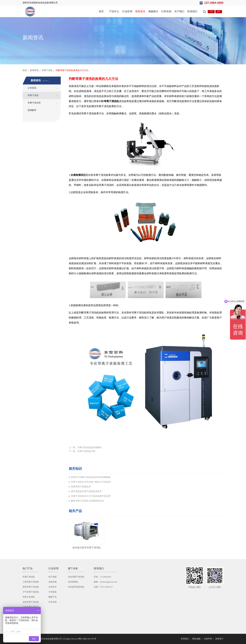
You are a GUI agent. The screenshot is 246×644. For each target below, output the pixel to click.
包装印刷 (53, 582)
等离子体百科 (34, 103)
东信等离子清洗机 (76, 577)
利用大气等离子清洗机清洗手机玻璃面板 (91, 477)
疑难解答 (32, 110)
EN (219, 12)
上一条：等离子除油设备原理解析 (85, 447)
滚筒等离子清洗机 (31, 587)
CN (211, 12)
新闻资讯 (140, 11)
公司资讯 (32, 88)
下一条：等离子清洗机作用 (82, 451)
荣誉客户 (219, 639)
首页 (101, 11)
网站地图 (196, 639)
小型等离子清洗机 (31, 582)
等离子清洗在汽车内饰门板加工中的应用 (91, 482)
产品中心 (114, 11)
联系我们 (192, 11)
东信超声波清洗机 (76, 587)
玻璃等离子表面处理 (81, 487)
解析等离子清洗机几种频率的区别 (87, 501)
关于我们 (179, 11)
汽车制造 (53, 592)
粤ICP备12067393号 (88, 639)
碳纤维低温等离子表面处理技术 (86, 491)
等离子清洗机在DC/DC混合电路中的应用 (91, 496)
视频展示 (153, 11)
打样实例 (166, 11)
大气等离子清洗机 (31, 592)
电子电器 (53, 577)
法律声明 (208, 639)
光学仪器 (53, 602)
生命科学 (53, 587)
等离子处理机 (29, 597)
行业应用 (127, 11)
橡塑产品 (53, 597)
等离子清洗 (47, 70)
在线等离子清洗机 (31, 602)
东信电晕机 (73, 582)
